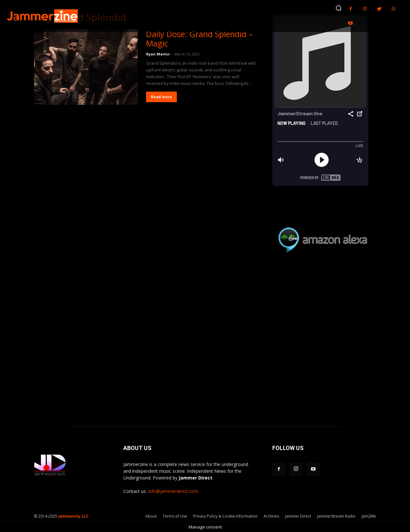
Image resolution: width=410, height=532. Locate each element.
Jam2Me (369, 516)
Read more (161, 97)
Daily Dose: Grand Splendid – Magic (199, 39)
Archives (271, 516)
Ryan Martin (158, 54)
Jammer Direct (298, 516)
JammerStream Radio (336, 516)
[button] (339, 8)
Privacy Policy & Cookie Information (225, 516)
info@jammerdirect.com (173, 491)
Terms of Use (175, 516)
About (151, 516)
